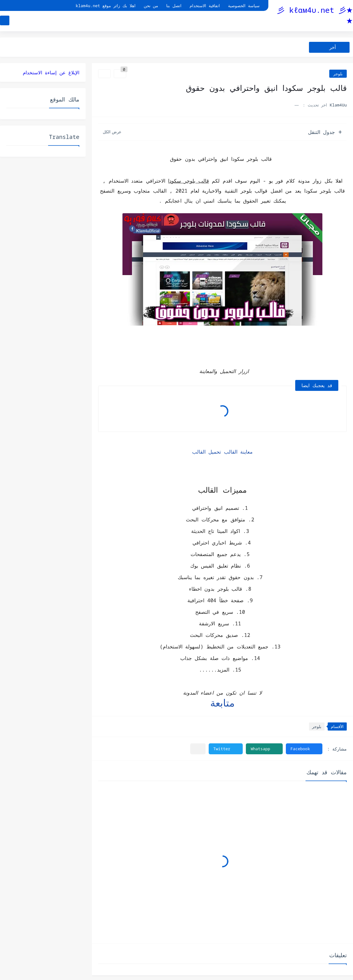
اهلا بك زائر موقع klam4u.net (105, 6)
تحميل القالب (207, 452)
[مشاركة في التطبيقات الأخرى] (198, 749)
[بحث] (5, 21)
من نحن (151, 6)
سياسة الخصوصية (244, 6)
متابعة (222, 703)
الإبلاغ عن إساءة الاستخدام (51, 72)
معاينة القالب (239, 452)
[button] (304, 749)
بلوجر (338, 74)
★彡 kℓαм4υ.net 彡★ (315, 15)
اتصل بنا (174, 6)
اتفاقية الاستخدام (205, 6)
